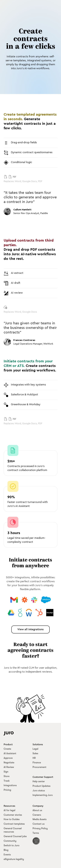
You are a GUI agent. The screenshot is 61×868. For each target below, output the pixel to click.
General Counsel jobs (15, 836)
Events (7, 855)
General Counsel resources (13, 830)
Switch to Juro (12, 845)
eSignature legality (14, 859)
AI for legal (9, 810)
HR (34, 758)
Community (10, 841)
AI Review (9, 767)
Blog (6, 850)
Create (7, 749)
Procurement (39, 767)
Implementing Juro (43, 795)
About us (37, 810)
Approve (8, 758)
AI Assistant (10, 753)
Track (7, 781)
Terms (36, 833)
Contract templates (14, 824)
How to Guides (12, 819)
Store (7, 776)
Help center (39, 781)
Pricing (7, 790)
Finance (37, 763)
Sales (35, 753)
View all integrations (31, 629)
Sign (6, 772)
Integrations (10, 785)
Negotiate (9, 763)
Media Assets (40, 819)
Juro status (39, 791)
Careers (37, 815)
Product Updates (41, 786)
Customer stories (13, 815)
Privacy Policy (40, 828)
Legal (35, 749)
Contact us (39, 824)
